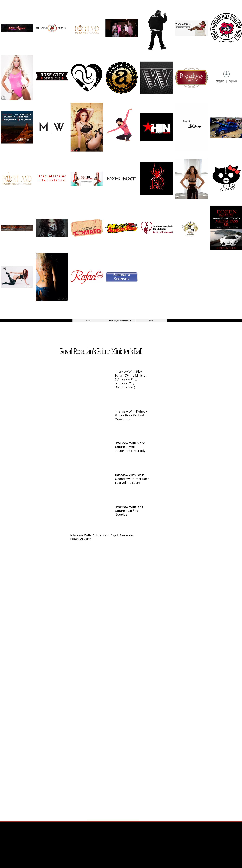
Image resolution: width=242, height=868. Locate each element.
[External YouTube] (86, 378)
